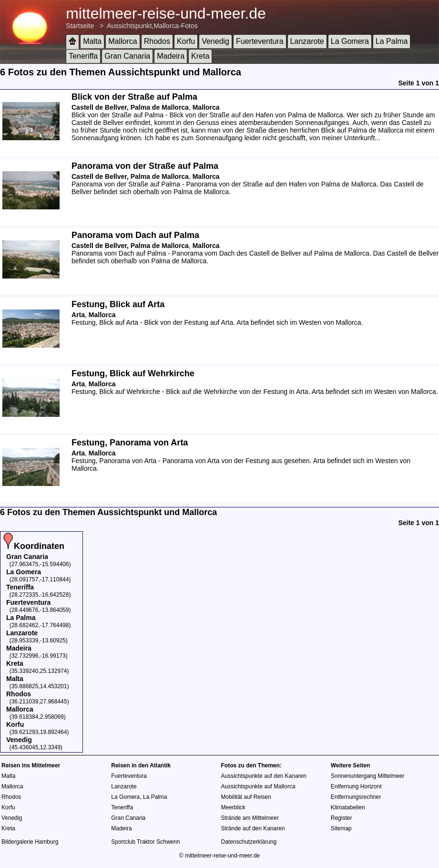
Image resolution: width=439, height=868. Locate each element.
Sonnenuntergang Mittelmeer (368, 776)
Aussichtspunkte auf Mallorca (258, 786)
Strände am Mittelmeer (250, 818)
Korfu (186, 41)
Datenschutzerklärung (249, 842)
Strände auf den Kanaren (253, 828)
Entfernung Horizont (356, 786)
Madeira (171, 56)
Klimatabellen (348, 807)
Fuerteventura (260, 41)
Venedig (215, 41)
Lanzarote (307, 41)
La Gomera (350, 41)
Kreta (200, 56)
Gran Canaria (127, 56)
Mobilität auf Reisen (246, 797)
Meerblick (233, 807)
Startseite (80, 26)
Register (342, 818)
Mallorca (123, 41)
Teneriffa (83, 56)
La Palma (392, 41)
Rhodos (157, 41)
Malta (92, 41)
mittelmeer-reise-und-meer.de (166, 13)
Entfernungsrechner (356, 797)
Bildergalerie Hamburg (30, 842)
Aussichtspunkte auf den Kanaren (264, 776)
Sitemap (341, 828)
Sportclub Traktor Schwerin (145, 842)
